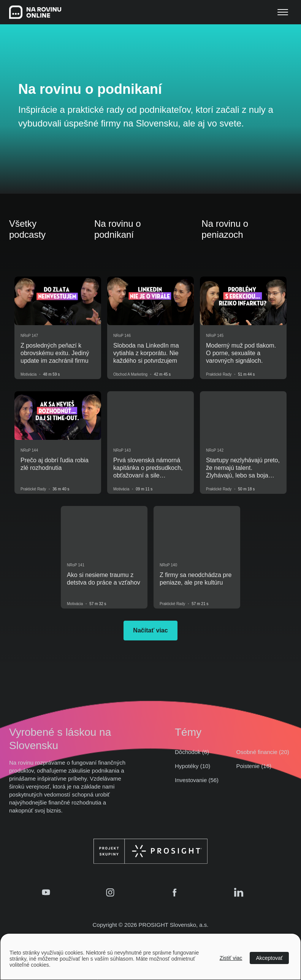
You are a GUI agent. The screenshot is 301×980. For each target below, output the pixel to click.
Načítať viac (150, 630)
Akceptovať (269, 958)
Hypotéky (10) (192, 766)
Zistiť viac (231, 958)
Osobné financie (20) (263, 752)
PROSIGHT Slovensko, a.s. (174, 925)
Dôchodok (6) (192, 752)
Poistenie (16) (254, 766)
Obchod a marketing (130, 374)
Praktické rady (219, 374)
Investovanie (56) (197, 780)
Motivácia (29, 374)
